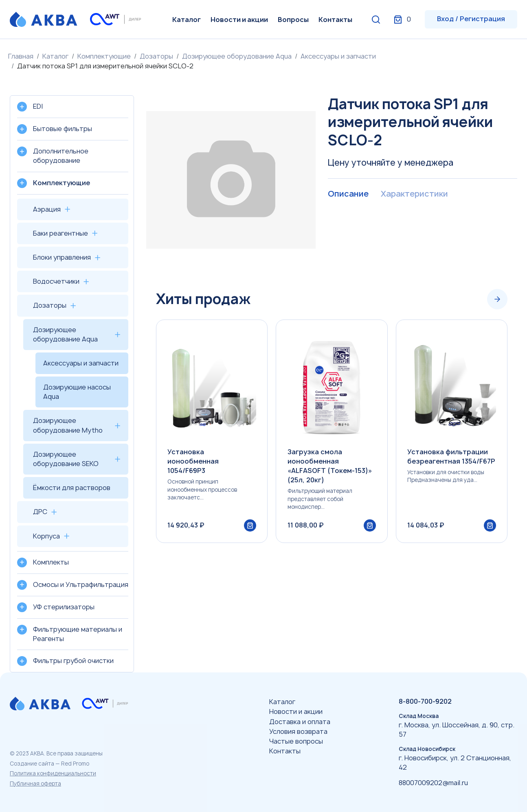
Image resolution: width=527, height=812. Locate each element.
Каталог (187, 20)
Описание (348, 194)
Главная (21, 56)
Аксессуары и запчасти (338, 56)
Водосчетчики (56, 281)
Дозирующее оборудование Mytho (68, 425)
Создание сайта (32, 764)
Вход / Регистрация (471, 19)
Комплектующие (104, 56)
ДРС (40, 512)
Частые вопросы (296, 741)
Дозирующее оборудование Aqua (237, 56)
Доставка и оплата (300, 722)
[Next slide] (497, 299)
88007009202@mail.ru (433, 783)
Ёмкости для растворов (72, 488)
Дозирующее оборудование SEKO (66, 459)
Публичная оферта (35, 784)
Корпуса (46, 536)
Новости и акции (239, 20)
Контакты (335, 20)
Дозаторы (156, 56)
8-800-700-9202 (425, 701)
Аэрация (47, 209)
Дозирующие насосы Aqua (77, 392)
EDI (38, 106)
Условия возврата (298, 731)
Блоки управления (62, 257)
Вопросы (293, 20)
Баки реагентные (60, 233)
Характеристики (414, 194)
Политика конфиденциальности (53, 773)
